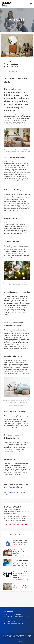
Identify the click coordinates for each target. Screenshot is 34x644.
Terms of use (22, 638)
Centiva (20, 642)
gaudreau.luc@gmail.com (15, 623)
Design (8, 61)
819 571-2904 (11, 622)
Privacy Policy (13, 638)
